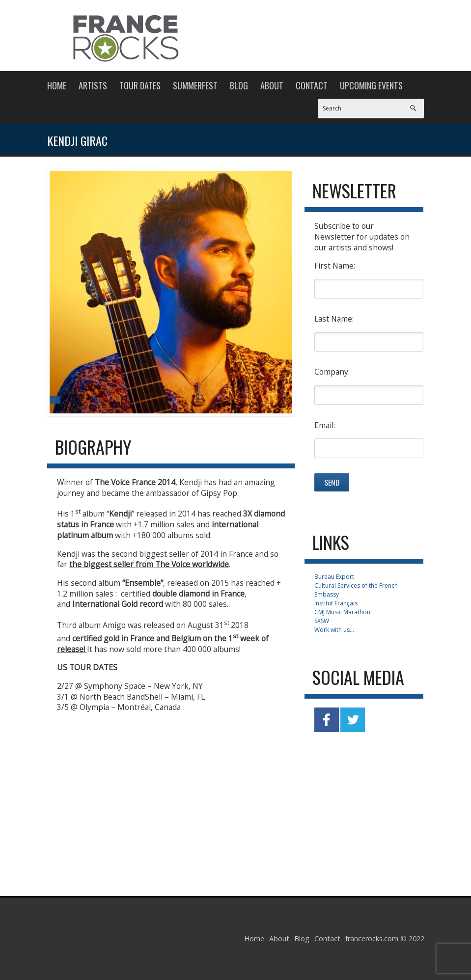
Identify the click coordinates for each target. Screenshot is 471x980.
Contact (312, 85)
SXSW (322, 621)
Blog (239, 85)
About (272, 85)
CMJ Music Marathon (342, 612)
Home (57, 85)
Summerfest (195, 85)
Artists (93, 85)
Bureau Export (334, 577)
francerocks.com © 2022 (385, 939)
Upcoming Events (371, 85)
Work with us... (334, 630)
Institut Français (336, 603)
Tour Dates (140, 85)
